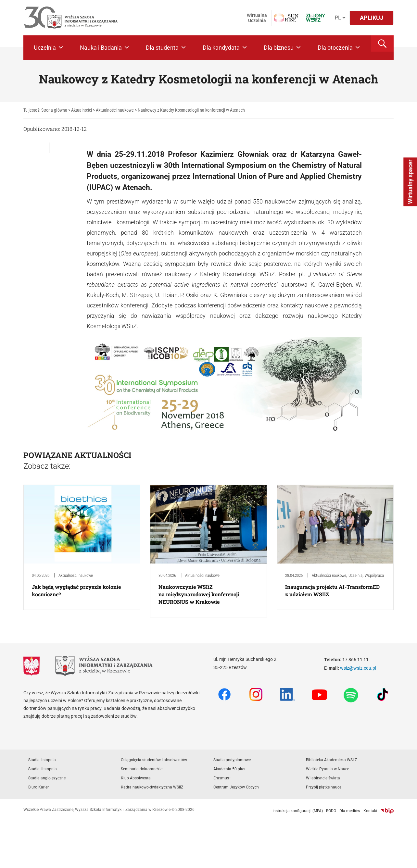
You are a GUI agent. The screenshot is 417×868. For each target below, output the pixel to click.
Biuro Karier (38, 787)
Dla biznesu (283, 48)
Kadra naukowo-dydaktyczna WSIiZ (152, 787)
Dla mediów (350, 811)
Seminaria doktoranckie (142, 769)
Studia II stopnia (43, 769)
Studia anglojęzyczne (47, 778)
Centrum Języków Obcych (236, 787)
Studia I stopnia (42, 760)
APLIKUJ (372, 18)
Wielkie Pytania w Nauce (328, 769)
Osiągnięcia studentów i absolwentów (154, 760)
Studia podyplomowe (232, 760)
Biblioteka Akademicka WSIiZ (331, 760)
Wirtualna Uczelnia (257, 18)
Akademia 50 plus (229, 769)
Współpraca (374, 575)
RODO (331, 811)
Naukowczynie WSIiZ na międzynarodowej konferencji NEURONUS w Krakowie (199, 594)
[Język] (340, 18)
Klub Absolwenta (136, 778)
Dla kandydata (225, 48)
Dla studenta (166, 48)
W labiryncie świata (323, 778)
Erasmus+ (222, 778)
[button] (382, 43)
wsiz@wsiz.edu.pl (358, 668)
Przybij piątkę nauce (324, 787)
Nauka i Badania (105, 48)
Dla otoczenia (339, 48)
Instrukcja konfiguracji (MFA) (298, 811)
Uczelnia (49, 48)
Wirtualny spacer (410, 182)
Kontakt (370, 811)
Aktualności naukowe (76, 575)
